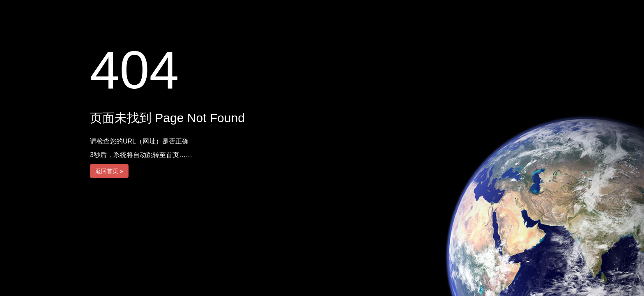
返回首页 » (109, 171)
